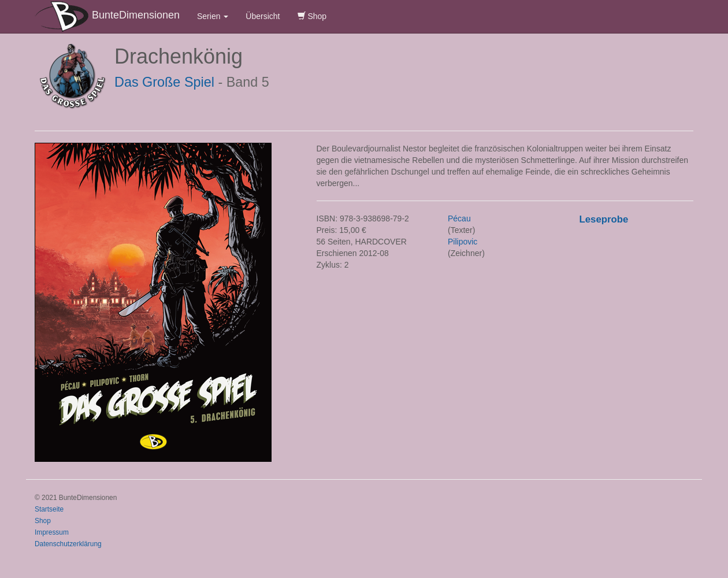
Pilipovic (463, 242)
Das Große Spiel (164, 82)
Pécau (459, 218)
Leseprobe (604, 219)
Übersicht (263, 16)
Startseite (49, 509)
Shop (312, 16)
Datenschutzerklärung (68, 544)
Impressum (52, 532)
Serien (213, 16)
